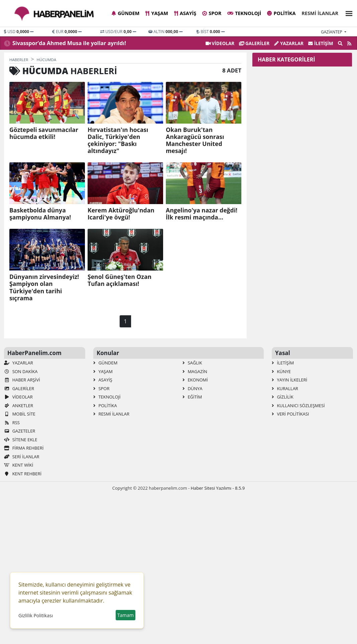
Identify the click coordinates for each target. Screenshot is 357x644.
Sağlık (192, 363)
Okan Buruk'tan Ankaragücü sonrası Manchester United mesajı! (195, 140)
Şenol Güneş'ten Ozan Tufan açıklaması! (120, 280)
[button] (347, 13)
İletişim (321, 43)
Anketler (19, 406)
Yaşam (157, 13)
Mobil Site (20, 414)
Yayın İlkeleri (289, 380)
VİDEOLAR (220, 43)
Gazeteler (20, 431)
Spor (212, 13)
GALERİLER (254, 43)
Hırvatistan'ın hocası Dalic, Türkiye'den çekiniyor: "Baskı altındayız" (118, 140)
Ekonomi (195, 380)
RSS (12, 423)
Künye (281, 371)
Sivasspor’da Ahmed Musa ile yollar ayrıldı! (69, 43)
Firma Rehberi (24, 448)
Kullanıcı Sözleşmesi (298, 406)
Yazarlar (289, 43)
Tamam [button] (126, 615)
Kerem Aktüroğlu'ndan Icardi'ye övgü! (121, 214)
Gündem (126, 13)
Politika (281, 13)
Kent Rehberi (23, 474)
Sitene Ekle (21, 440)
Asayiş (185, 13)
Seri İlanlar (22, 457)
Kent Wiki (19, 465)
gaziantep (332, 32)
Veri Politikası (290, 414)
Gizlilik (283, 397)
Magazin (195, 371)
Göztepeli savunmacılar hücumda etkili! (44, 133)
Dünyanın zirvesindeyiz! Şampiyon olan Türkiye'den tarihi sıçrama (44, 287)
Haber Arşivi (22, 380)
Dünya (193, 388)
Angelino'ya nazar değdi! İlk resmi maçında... (202, 214)
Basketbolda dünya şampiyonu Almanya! (40, 214)
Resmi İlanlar (320, 13)
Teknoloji (244, 13)
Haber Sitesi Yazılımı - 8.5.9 (218, 488)
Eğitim (192, 397)
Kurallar (285, 388)
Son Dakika (21, 371)
